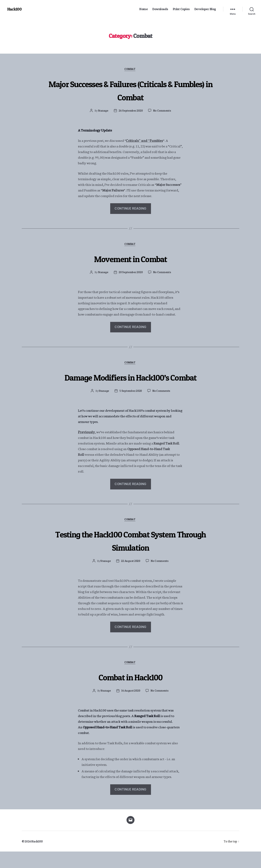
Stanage (102, 111)
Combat (130, 70)
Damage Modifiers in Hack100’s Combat (131, 385)
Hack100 (15, 9)
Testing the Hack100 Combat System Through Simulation (130, 556)
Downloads (160, 9)
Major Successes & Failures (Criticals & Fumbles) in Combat (130, 90)
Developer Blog (205, 9)
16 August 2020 (130, 707)
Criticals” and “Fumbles (146, 141)
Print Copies (181, 9)
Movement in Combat (130, 259)
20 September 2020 (130, 274)
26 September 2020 (130, 111)
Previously (87, 447)
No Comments (163, 111)
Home (143, 9)
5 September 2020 (130, 406)
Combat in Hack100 (130, 693)
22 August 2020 (130, 577)
